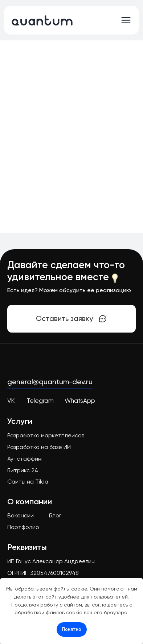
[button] (72, 319)
